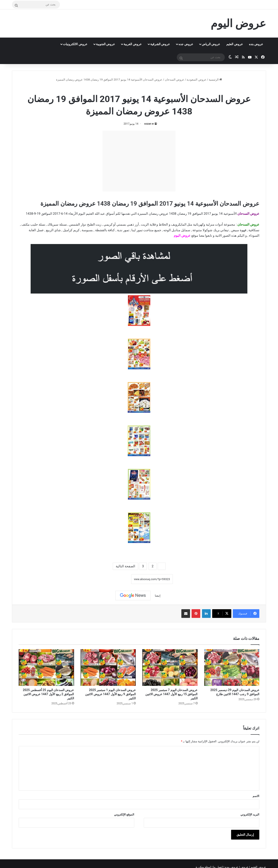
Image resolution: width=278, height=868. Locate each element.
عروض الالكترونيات (75, 44)
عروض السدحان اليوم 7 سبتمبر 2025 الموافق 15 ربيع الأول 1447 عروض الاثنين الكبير (171, 694)
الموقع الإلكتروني (124, 814)
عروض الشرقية (160, 44)
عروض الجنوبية (105, 44)
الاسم (256, 796)
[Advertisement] (139, 161)
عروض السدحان (175, 80)
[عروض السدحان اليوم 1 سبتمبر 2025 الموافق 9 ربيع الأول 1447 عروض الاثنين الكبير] (108, 668)
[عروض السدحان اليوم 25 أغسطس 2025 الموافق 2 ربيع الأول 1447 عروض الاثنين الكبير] (46, 668)
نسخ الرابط (118, 579)
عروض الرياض (211, 44)
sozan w (149, 124)
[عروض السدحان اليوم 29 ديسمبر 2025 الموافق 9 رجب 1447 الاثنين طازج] (232, 668)
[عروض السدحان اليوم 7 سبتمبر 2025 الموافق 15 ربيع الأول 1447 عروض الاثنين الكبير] (170, 668)
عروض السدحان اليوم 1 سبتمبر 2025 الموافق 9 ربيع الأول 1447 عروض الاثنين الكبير (110, 694)
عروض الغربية (132, 44)
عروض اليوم (182, 236)
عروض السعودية (196, 80)
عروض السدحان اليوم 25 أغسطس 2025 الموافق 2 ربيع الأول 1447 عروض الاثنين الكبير (48, 694)
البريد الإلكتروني (250, 814)
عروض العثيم (234, 44)
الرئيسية (215, 80)
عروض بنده (256, 44)
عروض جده (186, 44)
